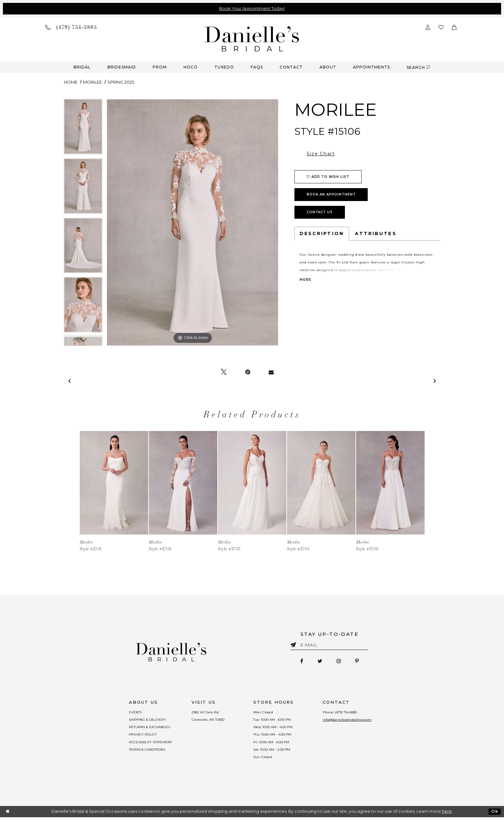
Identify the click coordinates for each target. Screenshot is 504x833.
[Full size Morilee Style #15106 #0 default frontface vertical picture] (193, 222)
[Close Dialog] (8, 827)
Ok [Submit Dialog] (495, 827)
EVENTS (113, 714)
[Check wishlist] (441, 27)
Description (322, 233)
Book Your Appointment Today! (252, 8)
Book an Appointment (331, 194)
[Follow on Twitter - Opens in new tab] (317, 662)
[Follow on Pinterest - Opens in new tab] (365, 662)
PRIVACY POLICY (123, 743)
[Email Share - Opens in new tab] (271, 372)
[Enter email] (329, 646)
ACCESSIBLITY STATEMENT (133, 752)
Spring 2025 (121, 82)
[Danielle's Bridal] (252, 38)
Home (71, 82)
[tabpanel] (83, 129)
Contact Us (320, 212)
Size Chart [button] (321, 154)
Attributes (376, 233)
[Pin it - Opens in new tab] (248, 372)
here (447, 827)
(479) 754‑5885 (362, 714)
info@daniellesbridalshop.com (364, 724)
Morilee (92, 82)
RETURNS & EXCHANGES (131, 733)
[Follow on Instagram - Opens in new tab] (342, 662)
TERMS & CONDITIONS (129, 762)
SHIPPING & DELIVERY (128, 724)
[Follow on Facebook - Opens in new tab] (294, 662)
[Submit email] (295, 644)
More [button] (305, 280)
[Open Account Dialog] (428, 27)
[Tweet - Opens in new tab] (224, 372)
